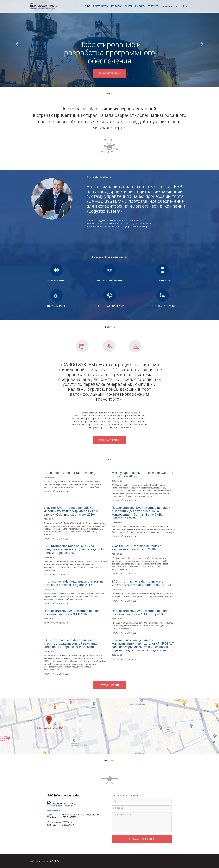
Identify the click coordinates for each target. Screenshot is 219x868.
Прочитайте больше (56, 491)
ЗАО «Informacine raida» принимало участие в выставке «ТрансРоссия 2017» (141, 583)
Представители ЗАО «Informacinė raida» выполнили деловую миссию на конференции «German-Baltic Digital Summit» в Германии (141, 513)
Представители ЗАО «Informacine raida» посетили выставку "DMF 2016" (73, 613)
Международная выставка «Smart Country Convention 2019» (142, 474)
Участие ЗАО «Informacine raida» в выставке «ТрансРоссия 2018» (137, 548)
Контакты (140, 6)
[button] (16, 43)
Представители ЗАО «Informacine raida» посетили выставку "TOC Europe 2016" (141, 613)
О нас (87, 6)
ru (185, 6)
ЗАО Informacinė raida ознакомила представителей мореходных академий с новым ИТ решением (74, 549)
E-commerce (170, 6)
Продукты (116, 6)
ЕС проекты (154, 6)
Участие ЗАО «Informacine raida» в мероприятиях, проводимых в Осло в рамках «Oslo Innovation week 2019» (71, 511)
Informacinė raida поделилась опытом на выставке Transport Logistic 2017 (74, 583)
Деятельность (100, 6)
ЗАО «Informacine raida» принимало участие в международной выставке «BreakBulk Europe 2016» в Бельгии (70, 644)
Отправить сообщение (142, 839)
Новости (128, 6)
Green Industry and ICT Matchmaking (70, 473)
